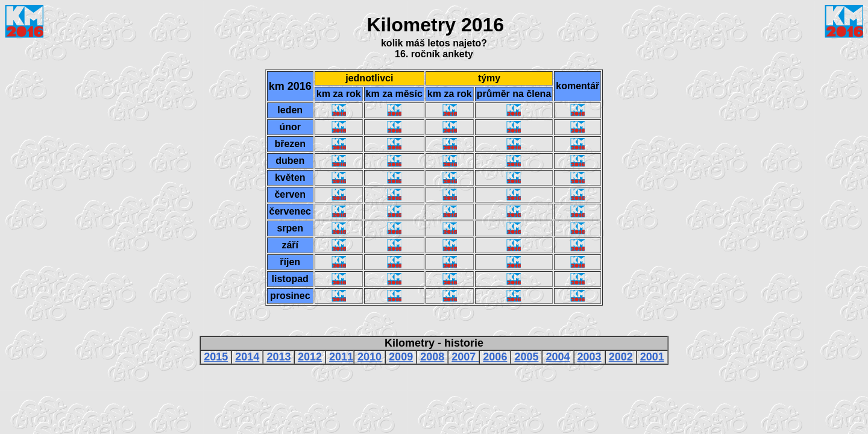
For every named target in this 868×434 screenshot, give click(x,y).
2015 (216, 357)
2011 (341, 357)
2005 (526, 357)
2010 (370, 357)
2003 (590, 357)
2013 (278, 357)
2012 (310, 357)
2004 (558, 357)
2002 (621, 357)
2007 (464, 357)
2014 (247, 357)
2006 (495, 357)
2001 (652, 357)
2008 (432, 357)
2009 (401, 357)
